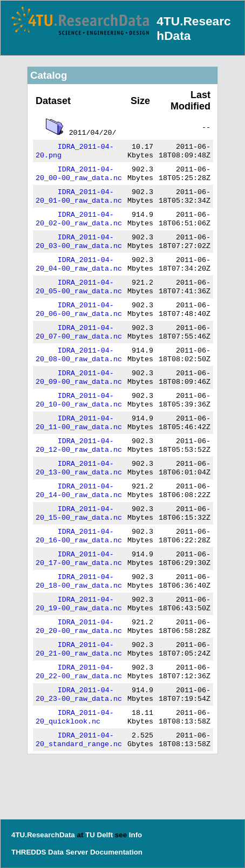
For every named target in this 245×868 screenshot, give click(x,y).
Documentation (116, 852)
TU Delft (99, 835)
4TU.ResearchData (43, 835)
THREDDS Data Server (50, 852)
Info (135, 835)
